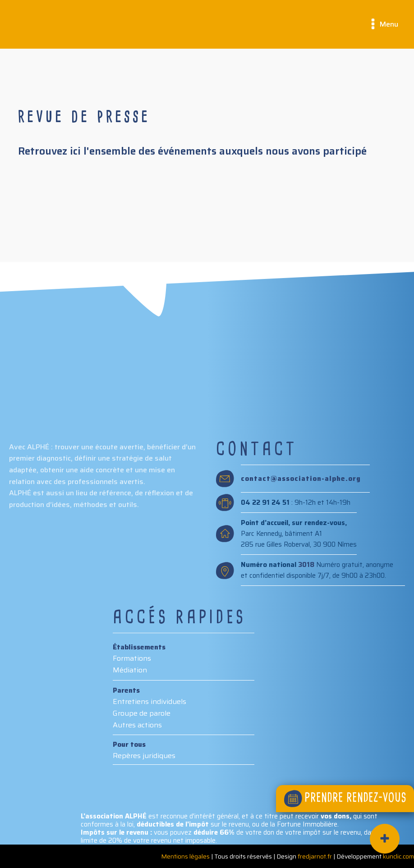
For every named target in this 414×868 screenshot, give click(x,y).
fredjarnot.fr (315, 856)
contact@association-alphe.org (301, 479)
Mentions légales (185, 856)
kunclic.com (398, 856)
